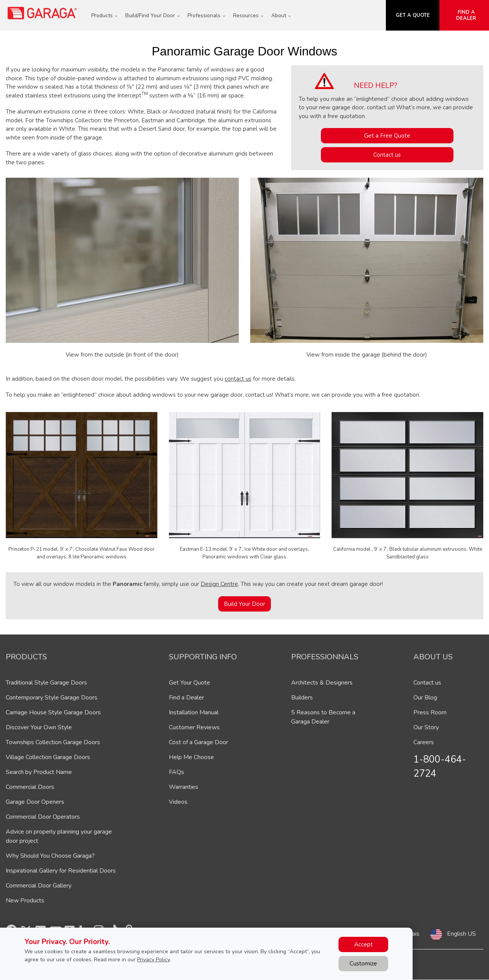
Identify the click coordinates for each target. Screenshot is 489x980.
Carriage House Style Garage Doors (53, 712)
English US (461, 934)
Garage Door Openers (35, 802)
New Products (25, 900)
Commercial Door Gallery (39, 886)
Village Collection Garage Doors (48, 757)
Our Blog (425, 698)
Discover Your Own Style (39, 727)
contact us (238, 379)
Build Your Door (244, 604)
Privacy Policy (153, 960)
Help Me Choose (191, 757)
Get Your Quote (189, 683)
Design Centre (219, 584)
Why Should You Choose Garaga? (50, 856)
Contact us (387, 155)
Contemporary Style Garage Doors (52, 698)
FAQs (176, 772)
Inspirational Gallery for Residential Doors (61, 871)
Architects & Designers (322, 683)
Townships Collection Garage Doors (53, 742)
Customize (363, 964)
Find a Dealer (186, 698)
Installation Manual (194, 712)
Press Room (430, 712)
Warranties (184, 787)
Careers (424, 742)
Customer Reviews (194, 727)
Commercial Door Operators (43, 817)
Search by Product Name (39, 772)
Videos (178, 802)
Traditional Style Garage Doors (46, 683)
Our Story (426, 727)
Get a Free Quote (387, 136)
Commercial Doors (30, 787)
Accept (364, 944)
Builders (302, 698)
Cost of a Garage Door (198, 742)
